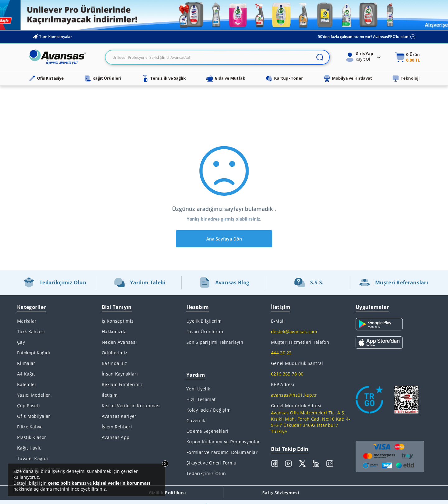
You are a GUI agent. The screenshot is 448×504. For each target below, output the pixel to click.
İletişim (110, 395)
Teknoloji (406, 78)
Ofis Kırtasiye (46, 78)
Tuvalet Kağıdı (33, 458)
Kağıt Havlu (29, 448)
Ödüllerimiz (114, 353)
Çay (21, 342)
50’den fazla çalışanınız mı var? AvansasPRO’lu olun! (367, 37)
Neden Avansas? (119, 342)
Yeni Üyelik (198, 389)
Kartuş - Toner (284, 78)
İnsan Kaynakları (120, 374)
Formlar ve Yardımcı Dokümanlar (222, 452)
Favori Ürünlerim (205, 331)
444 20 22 (281, 353)
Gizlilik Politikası (167, 493)
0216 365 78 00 (287, 374)
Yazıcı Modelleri (34, 395)
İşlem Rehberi (117, 427)
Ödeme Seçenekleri (207, 431)
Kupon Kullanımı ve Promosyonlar (223, 442)
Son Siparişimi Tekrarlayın (215, 342)
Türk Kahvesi (31, 331)
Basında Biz (114, 363)
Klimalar (26, 363)
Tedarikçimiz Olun (206, 473)
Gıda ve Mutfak (226, 78)
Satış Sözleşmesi (281, 493)
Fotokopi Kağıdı (34, 353)
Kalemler (27, 384)
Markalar (27, 321)
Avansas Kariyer (119, 416)
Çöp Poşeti (28, 406)
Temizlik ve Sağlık (164, 78)
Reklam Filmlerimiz (122, 384)
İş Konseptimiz (118, 321)
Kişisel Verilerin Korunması (131, 406)
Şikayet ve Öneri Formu (212, 463)
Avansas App (116, 437)
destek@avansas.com (294, 331)
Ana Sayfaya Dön (224, 239)
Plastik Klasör (32, 437)
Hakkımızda (114, 331)
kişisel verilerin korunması (121, 483)
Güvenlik (196, 420)
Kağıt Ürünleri (103, 78)
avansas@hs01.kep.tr (294, 395)
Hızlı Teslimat (201, 399)
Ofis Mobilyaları (34, 416)
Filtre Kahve (30, 427)
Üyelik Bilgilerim (204, 321)
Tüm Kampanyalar (52, 37)
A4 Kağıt (26, 374)
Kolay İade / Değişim (208, 410)
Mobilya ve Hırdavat (348, 78)
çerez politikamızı (68, 483)
